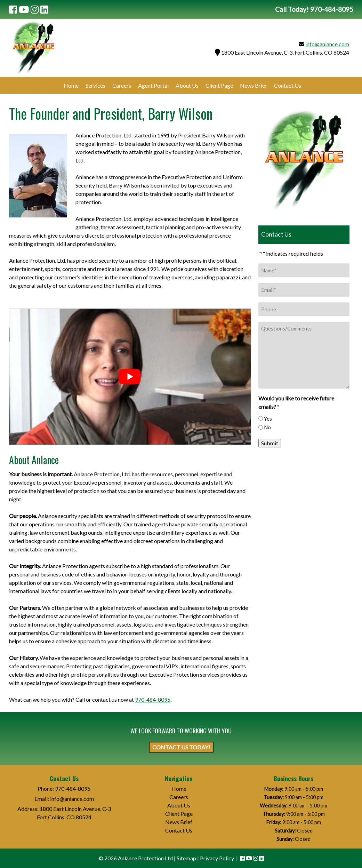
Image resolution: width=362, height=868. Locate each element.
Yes (268, 419)
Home (71, 85)
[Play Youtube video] (130, 377)
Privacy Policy (217, 858)
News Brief (254, 85)
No (267, 427)
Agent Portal (153, 85)
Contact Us (288, 85)
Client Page (219, 85)
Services (95, 85)
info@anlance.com (327, 44)
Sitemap (186, 858)
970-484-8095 (153, 699)
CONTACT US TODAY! (181, 747)
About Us (187, 85)
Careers (122, 85)
